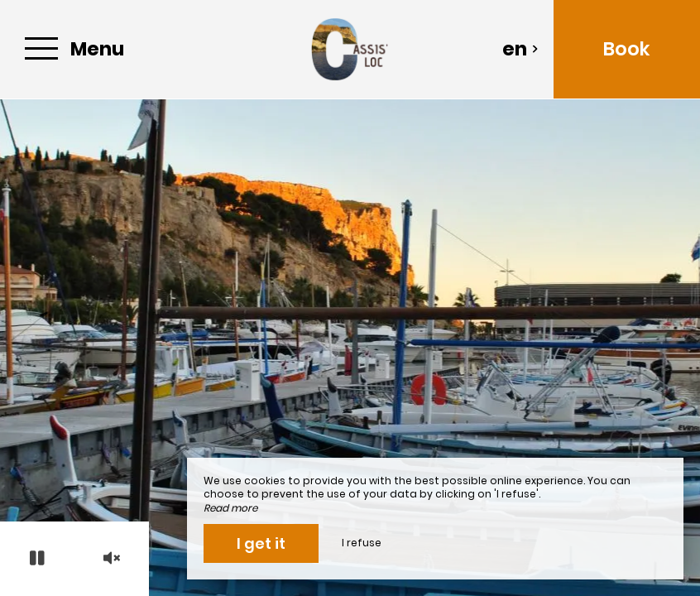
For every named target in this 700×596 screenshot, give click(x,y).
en (520, 49)
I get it (261, 543)
